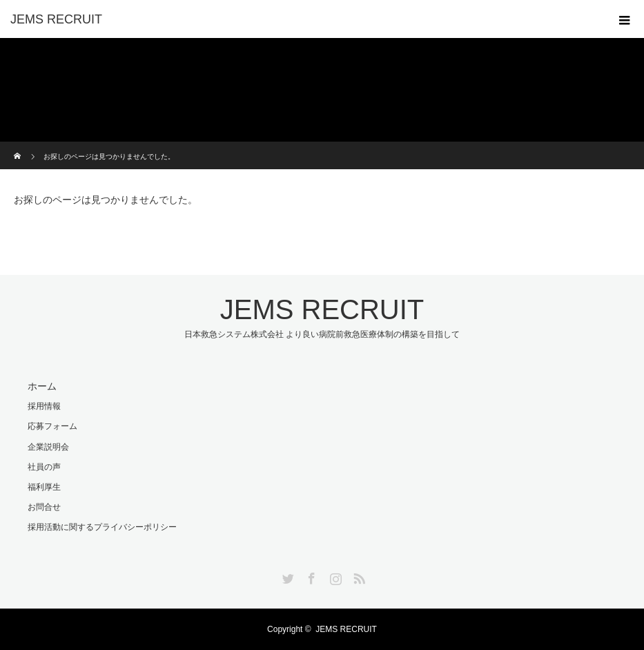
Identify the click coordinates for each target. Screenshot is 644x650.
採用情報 (44, 406)
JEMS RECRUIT (56, 19)
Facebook (310, 576)
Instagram (334, 576)
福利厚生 (44, 487)
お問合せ (44, 507)
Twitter (286, 576)
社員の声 (44, 467)
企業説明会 (48, 447)
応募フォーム (52, 426)
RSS (358, 576)
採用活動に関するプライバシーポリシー (102, 527)
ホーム (42, 386)
